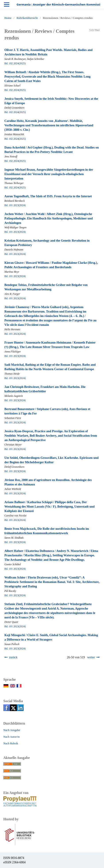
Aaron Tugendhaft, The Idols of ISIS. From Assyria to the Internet (48, 196)
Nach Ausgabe (12, 730)
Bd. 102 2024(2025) (15, 63)
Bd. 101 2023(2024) (15, 205)
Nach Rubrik (11, 743)
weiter (91, 657)
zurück (13, 657)
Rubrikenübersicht (27, 18)
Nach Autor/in (11, 737)
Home (8, 18)
